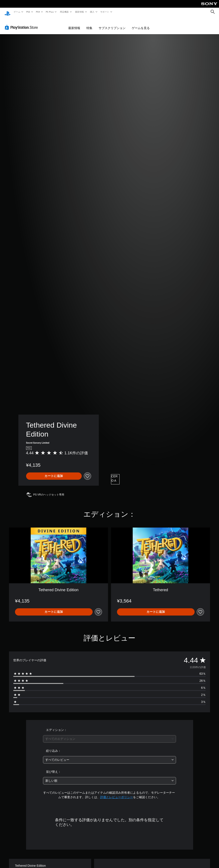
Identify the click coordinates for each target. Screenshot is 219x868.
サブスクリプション (112, 24)
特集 (89, 24)
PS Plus (50, 12)
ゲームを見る (141, 24)
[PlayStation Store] (22, 23)
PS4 (38, 12)
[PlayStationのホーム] (7, 12)
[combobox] (109, 735)
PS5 (28, 12)
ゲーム (17, 12)
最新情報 (79, 12)
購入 (92, 12)
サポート (105, 12)
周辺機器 (64, 12)
